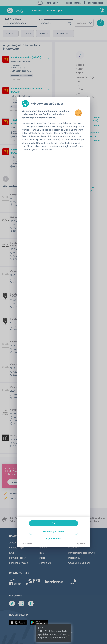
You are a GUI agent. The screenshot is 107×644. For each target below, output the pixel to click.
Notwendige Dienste (53, 532)
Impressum (81, 544)
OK (53, 523)
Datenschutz (27, 544)
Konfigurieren (54, 539)
